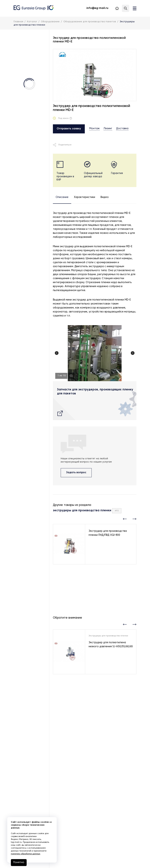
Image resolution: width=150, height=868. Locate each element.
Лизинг (108, 129)
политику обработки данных (26, 854)
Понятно (19, 862)
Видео (105, 197)
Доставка (122, 129)
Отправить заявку (69, 129)
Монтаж (94, 129)
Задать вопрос (76, 474)
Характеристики (85, 197)
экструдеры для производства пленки (82, 512)
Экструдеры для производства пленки (108, 638)
